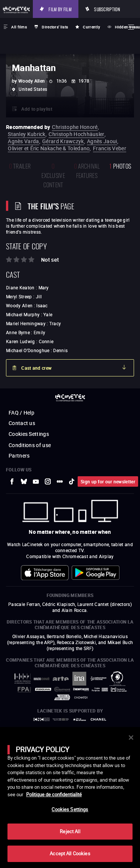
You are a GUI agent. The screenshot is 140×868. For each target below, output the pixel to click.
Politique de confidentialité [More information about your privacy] (54, 794)
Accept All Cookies (70, 853)
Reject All (70, 831)
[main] (70, 798)
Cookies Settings (70, 809)
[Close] (131, 738)
